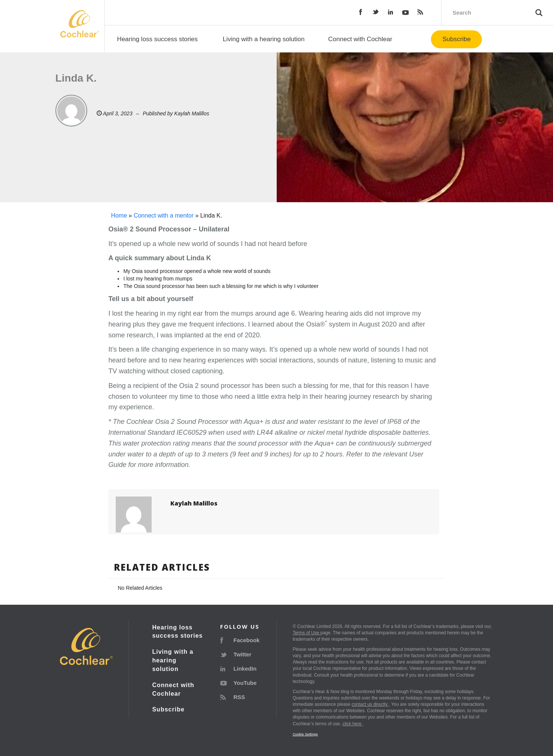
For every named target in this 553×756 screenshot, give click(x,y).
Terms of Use (307, 633)
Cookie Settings (305, 734)
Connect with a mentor (164, 215)
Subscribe (456, 39)
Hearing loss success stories (157, 39)
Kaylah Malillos (192, 113)
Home (119, 215)
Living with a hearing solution (264, 39)
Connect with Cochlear (360, 39)
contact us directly (370, 704)
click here (353, 724)
